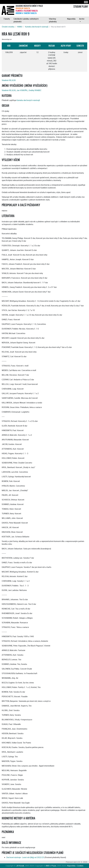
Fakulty (7, 19)
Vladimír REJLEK (9, 80)
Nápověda (71, 19)
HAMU (20, 27)
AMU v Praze (51, 866)
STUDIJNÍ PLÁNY (81, 7)
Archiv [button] (82, 19)
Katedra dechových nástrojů (37, 27)
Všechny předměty (53, 20)
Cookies (80, 866)
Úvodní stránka (8, 27)
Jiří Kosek (20, 866)
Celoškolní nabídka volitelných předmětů (26, 20)
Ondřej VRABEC (35, 90)
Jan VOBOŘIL (22, 90)
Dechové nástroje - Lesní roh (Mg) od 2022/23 (25, 857)
